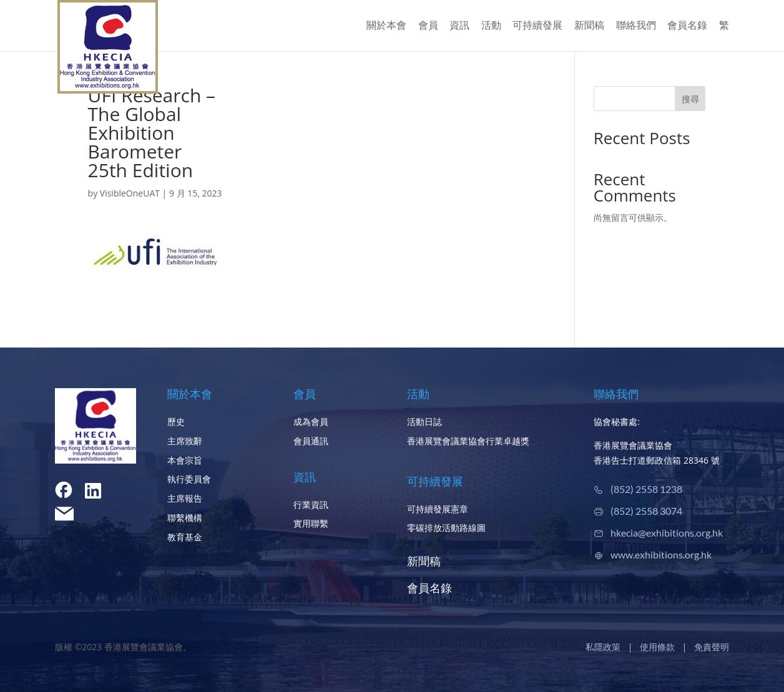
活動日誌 (424, 422)
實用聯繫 (311, 523)
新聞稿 (589, 26)
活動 (491, 26)
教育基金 (185, 537)
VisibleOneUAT (130, 193)
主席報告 (185, 498)
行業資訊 (311, 504)
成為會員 (311, 422)
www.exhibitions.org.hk (661, 554)
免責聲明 (712, 647)
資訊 (459, 26)
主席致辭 (185, 441)
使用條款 (657, 647)
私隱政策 (603, 647)
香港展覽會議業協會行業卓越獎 (468, 441)
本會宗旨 (185, 460)
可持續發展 (537, 26)
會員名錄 (687, 26)
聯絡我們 (636, 26)
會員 (428, 26)
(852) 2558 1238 (646, 489)
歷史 (176, 422)
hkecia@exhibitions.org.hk (667, 533)
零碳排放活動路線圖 (446, 528)
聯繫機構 (185, 518)
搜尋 (690, 99)
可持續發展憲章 (438, 509)
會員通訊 (311, 441)
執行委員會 (189, 479)
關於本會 (386, 26)
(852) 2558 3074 (646, 511)
